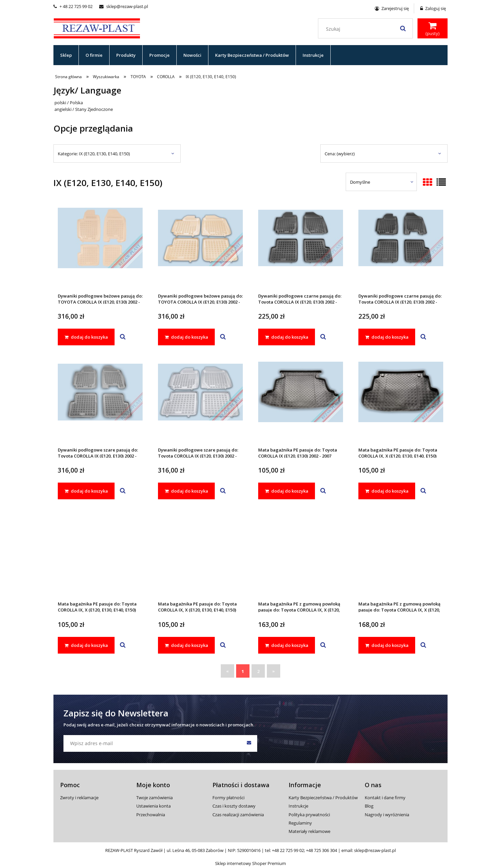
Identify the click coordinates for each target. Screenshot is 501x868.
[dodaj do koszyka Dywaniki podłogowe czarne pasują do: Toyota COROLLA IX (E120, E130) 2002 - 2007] (287, 337)
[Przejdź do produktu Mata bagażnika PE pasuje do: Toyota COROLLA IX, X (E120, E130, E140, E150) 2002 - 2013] (401, 401)
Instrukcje (298, 806)
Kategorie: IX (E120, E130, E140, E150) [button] (94, 154)
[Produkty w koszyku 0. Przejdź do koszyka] (433, 29)
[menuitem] (66, 55)
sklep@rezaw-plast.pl (124, 6)
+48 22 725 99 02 (288, 850)
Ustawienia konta (153, 806)
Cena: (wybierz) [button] (340, 154)
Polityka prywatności (309, 815)
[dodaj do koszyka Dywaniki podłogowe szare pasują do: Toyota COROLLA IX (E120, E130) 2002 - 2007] (86, 491)
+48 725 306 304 (321, 850)
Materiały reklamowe (309, 831)
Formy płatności (228, 798)
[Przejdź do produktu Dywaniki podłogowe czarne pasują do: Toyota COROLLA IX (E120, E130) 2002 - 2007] (301, 247)
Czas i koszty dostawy (234, 806)
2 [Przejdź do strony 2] (258, 671)
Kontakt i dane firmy (385, 798)
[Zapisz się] (249, 743)
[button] (123, 337)
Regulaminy (300, 823)
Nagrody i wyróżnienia (387, 815)
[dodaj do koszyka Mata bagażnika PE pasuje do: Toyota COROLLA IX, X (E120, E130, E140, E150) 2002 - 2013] (387, 491)
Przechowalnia (151, 815)
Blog (369, 806)
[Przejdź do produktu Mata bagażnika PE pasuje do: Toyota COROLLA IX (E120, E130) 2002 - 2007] (301, 401)
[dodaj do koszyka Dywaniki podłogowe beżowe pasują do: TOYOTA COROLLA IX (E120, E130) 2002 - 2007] (86, 337)
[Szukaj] (403, 28)
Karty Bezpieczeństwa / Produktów (323, 798)
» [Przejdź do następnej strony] (274, 671)
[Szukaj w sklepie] (367, 29)
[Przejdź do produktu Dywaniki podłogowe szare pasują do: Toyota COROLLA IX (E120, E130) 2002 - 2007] (100, 401)
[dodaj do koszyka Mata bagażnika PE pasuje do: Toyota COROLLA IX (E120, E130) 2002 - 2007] (287, 491)
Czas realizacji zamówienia (238, 815)
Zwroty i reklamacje (79, 798)
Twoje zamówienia (154, 798)
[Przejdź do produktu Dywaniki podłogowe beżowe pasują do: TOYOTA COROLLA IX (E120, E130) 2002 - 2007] (100, 247)
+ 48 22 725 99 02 (73, 6)
